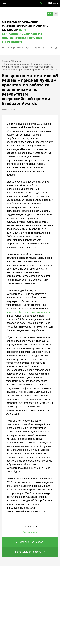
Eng (56, 14)
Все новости (30, 532)
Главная (6, 61)
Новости (17, 61)
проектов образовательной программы (29, 312)
